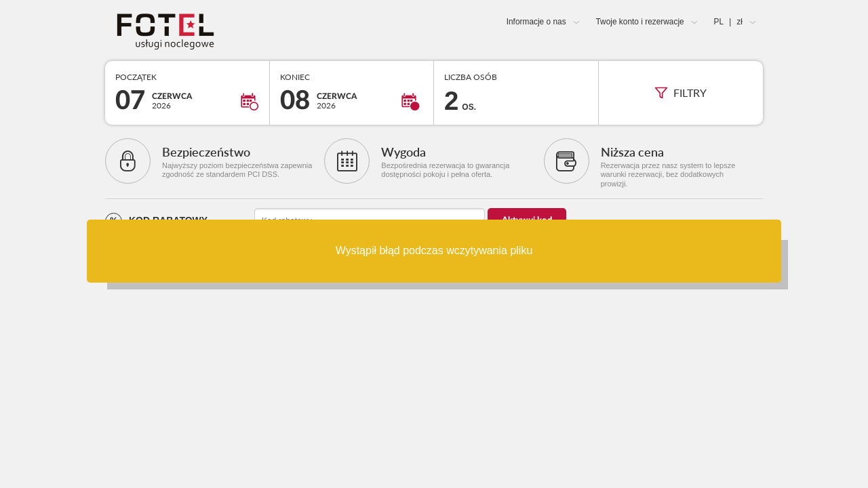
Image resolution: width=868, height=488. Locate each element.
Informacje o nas (536, 22)
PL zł (728, 22)
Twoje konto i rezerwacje (639, 22)
